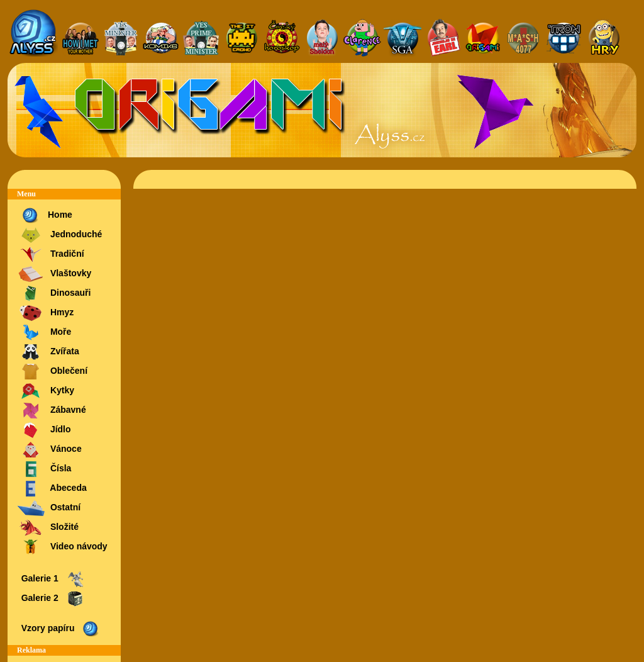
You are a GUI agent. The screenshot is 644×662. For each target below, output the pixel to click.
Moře (44, 333)
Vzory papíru (59, 629)
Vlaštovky (54, 274)
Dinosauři (54, 294)
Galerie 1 (52, 579)
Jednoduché (59, 235)
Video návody (62, 547)
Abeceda (52, 489)
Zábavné (52, 411)
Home (45, 216)
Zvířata (48, 352)
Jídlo (44, 430)
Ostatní (49, 508)
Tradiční (51, 255)
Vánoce (49, 450)
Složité (48, 528)
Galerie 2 (52, 599)
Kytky (46, 391)
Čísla (44, 469)
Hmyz (45, 313)
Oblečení (52, 372)
